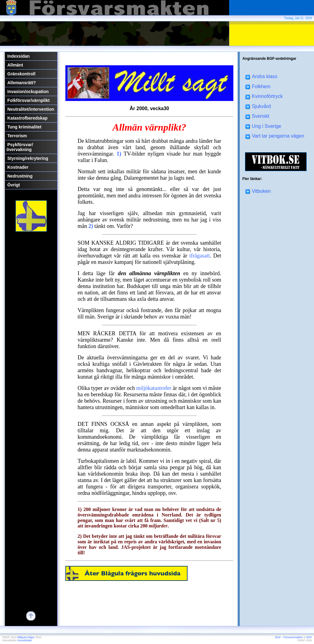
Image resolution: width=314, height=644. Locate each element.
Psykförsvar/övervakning (20, 147)
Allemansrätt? (22, 83)
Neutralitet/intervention (31, 109)
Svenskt (257, 116)
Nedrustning (20, 176)
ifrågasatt (200, 256)
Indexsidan (18, 56)
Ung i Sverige (263, 126)
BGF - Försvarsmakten (289, 637)
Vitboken (258, 191)
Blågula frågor (26, 637)
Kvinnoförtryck (264, 96)
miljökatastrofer (154, 388)
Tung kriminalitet (24, 127)
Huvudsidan (25, 640)
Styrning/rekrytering (28, 158)
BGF (309, 637)
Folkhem (258, 86)
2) (91, 226)
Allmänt (15, 65)
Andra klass (261, 76)
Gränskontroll (21, 74)
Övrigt (14, 185)
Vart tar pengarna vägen (275, 136)
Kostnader (18, 167)
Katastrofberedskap (27, 118)
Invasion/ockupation (28, 92)
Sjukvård (258, 106)
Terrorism (17, 136)
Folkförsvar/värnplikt (29, 100)
